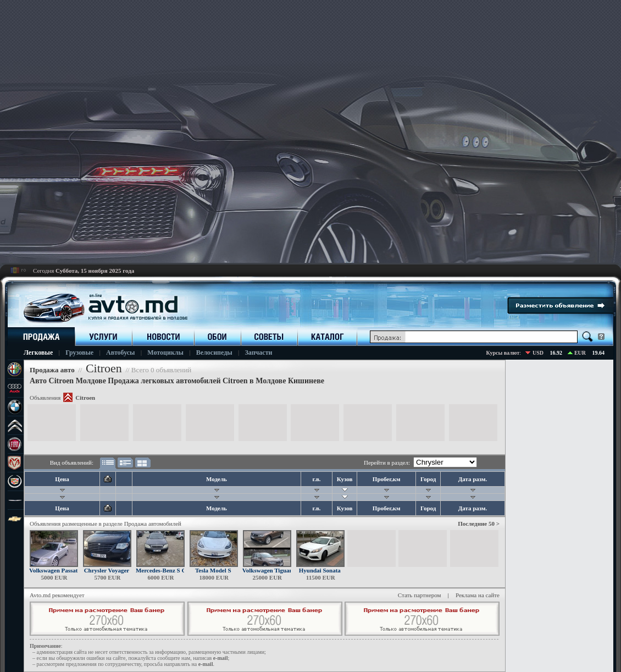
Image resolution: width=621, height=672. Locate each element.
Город (428, 479)
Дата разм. (473, 479)
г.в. (316, 479)
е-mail (221, 658)
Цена (62, 479)
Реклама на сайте (478, 595)
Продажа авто (52, 370)
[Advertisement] (242, 131)
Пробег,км (387, 479)
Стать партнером (420, 595)
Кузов (345, 479)
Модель (217, 479)
